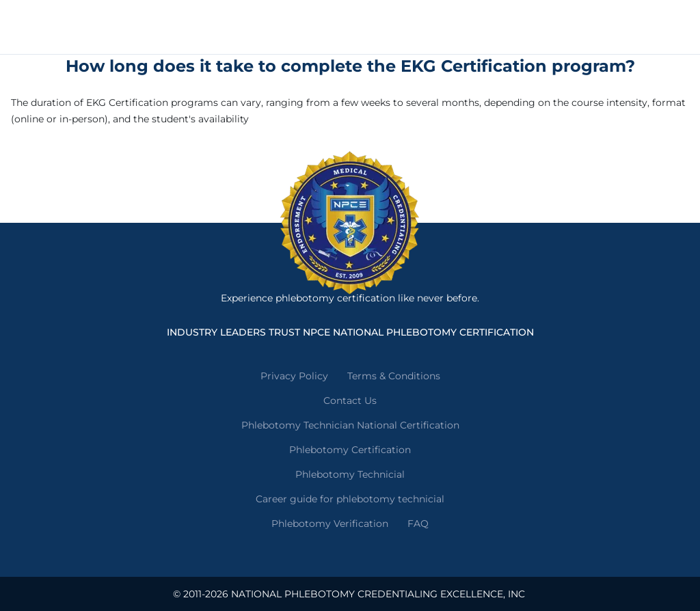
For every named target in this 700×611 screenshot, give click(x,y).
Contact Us (350, 400)
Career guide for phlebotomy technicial (350, 499)
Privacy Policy (294, 376)
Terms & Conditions (394, 376)
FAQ (418, 524)
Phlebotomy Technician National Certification (350, 425)
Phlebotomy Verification (330, 524)
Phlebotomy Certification (350, 450)
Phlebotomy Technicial (350, 474)
